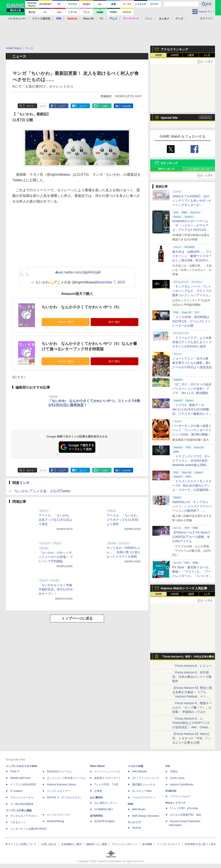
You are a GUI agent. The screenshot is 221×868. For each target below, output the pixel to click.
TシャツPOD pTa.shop (184, 808)
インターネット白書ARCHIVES (28, 829)
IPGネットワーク (176, 803)
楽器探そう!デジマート (108, 778)
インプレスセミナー (58, 791)
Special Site (169, 118)
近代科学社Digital (104, 821)
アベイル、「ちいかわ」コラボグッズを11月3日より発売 (123, 520)
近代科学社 (96, 816)
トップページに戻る (77, 618)
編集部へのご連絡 (97, 844)
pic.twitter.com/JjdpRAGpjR (80, 272)
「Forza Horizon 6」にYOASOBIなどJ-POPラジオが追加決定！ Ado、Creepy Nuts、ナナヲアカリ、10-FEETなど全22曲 (191, 727)
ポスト (30, 106)
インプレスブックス (58, 815)
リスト (43, 106)
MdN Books (139, 809)
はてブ (83, 106)
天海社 (174, 772)
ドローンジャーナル (22, 797)
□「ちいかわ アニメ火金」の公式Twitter (40, 491)
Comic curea (177, 778)
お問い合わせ (49, 844)
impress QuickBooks (182, 784)
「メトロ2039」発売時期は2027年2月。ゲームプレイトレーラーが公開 (192, 321)
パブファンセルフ (180, 796)
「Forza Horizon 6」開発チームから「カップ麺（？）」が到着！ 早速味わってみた (192, 707)
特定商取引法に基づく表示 (200, 844)
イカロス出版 (136, 766)
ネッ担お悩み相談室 (22, 804)
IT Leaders (16, 791)
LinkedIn (126, 106)
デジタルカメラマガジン (24, 816)
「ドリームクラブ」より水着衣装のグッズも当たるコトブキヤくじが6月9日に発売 (192, 342)
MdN (131, 804)
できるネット (18, 822)
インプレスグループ (169, 844)
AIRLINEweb (140, 772)
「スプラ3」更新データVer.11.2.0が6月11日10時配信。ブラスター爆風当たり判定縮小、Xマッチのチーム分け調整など (192, 414)
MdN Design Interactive (146, 816)
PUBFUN (171, 791)
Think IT (15, 772)
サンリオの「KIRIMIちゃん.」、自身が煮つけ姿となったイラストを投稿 (124, 552)
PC (102, 19)
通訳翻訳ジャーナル (144, 784)
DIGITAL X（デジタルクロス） (65, 797)
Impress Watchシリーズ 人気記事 (184, 588)
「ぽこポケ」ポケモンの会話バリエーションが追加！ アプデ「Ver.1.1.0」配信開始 (192, 389)
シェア (62, 106)
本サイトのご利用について (21, 844)
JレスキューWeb (142, 791)
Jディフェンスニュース (146, 778)
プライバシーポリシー (125, 844)
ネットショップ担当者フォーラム (66, 778)
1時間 (159, 55)
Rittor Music (97, 766)
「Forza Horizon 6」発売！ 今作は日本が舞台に (188, 658)
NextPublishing (55, 821)
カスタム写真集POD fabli (185, 815)
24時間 (174, 55)
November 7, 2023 (111, 282)
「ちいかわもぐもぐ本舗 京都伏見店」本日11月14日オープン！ (56, 589)
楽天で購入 (114, 322)
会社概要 (147, 844)
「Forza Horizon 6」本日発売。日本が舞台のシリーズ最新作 (192, 677)
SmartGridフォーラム (59, 772)
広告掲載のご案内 (71, 844)
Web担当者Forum (20, 778)
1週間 (191, 55)
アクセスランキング (174, 49)
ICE (168, 766)
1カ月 (207, 55)
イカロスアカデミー (144, 797)
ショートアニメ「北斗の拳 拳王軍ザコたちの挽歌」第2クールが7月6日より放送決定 (192, 363)
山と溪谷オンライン (106, 803)
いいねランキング (199, 169)
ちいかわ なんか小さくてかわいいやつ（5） (82, 307)
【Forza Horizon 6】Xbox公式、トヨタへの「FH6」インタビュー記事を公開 (192, 738)
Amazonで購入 (65, 322)
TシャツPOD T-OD (106, 784)
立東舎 (98, 791)
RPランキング (167, 169)
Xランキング (169, 163)
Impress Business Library (61, 784)
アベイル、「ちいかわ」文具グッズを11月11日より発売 (56, 520)
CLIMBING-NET (104, 809)
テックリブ (134, 822)
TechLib (137, 828)
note (105, 106)
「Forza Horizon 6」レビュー (192, 666)
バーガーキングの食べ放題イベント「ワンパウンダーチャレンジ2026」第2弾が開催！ (192, 430)
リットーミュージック (107, 772)
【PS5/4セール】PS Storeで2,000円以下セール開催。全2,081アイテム (191, 537)
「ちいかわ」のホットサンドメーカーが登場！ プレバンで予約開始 (56, 557)
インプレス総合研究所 (23, 784)
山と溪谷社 (96, 797)
